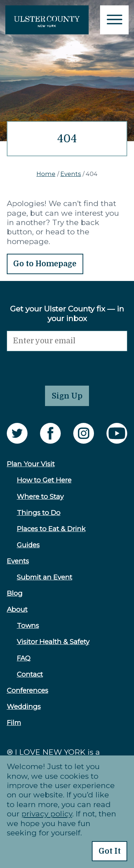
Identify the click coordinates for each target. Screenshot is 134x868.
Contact (30, 674)
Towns (28, 626)
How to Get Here (44, 480)
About (17, 609)
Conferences (28, 690)
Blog (15, 593)
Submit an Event (44, 577)
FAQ (24, 658)
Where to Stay (40, 497)
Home (46, 174)
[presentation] (61, 365)
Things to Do (39, 513)
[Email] (67, 341)
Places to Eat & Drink (51, 529)
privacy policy (47, 814)
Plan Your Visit (31, 464)
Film (14, 723)
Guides (28, 545)
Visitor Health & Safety (53, 642)
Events (71, 174)
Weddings (24, 707)
